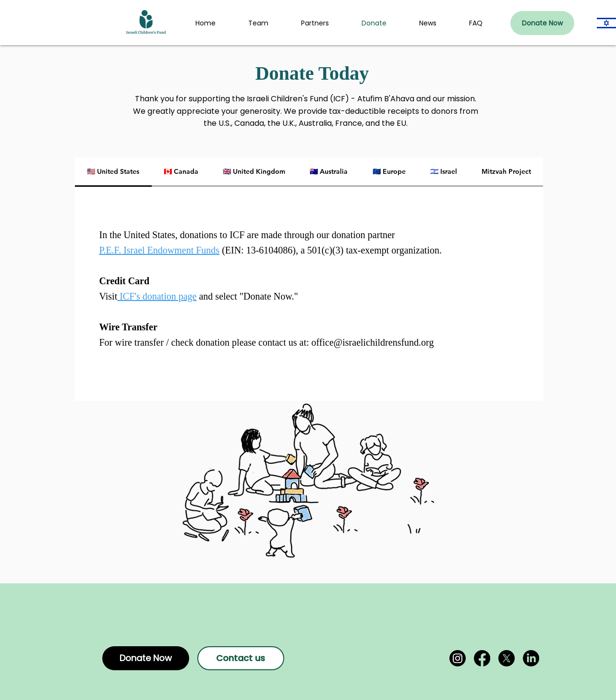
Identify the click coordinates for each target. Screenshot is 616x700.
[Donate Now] (542, 23)
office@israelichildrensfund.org (373, 342)
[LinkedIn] (531, 658)
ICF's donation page (157, 296)
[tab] (113, 172)
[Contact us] (241, 658)
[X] (507, 658)
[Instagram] (458, 658)
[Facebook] (482, 658)
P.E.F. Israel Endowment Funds (160, 250)
